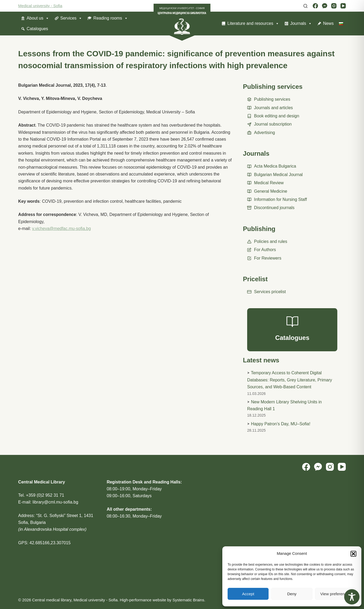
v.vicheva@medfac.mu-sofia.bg (61, 229)
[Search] (305, 6)
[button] (353, 554)
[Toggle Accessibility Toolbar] (352, 597)
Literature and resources (253, 24)
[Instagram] (334, 6)
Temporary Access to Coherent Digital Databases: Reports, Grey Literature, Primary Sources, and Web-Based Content (290, 380)
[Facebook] (315, 6)
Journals (301, 24)
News (328, 23)
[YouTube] (343, 6)
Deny (292, 594)
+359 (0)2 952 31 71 (45, 495)
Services (71, 18)
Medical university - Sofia (40, 6)
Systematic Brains (188, 600)
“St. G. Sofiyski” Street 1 (59, 516)
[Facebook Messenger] (325, 6)
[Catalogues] (292, 330)
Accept (248, 594)
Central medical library (52, 600)
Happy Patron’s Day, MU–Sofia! (281, 424)
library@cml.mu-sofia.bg (55, 502)
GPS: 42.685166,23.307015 (44, 543)
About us (38, 18)
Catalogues (37, 29)
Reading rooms (111, 18)
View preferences (336, 594)
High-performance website (143, 600)
